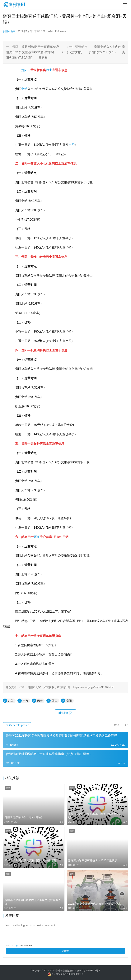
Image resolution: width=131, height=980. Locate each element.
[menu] (125, 5)
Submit (65, 951)
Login (16, 946)
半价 (72, 145)
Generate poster (17, 725)
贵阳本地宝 (9, 31)
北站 (24, 89)
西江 (37, 537)
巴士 (49, 70)
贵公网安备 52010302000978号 (67, 974)
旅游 (50, 31)
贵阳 (24, 70)
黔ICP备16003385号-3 (89, 971)
